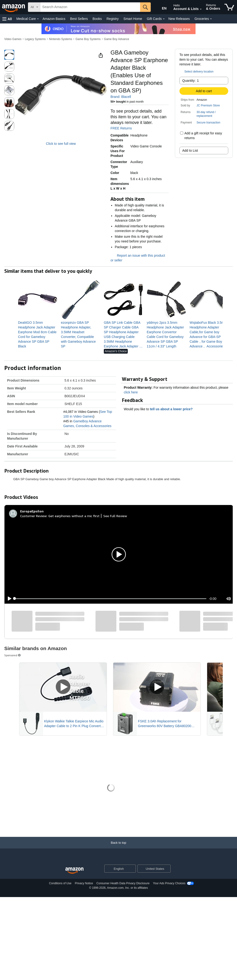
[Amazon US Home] (74, 871)
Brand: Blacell (121, 97)
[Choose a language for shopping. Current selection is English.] (117, 869)
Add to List (190, 150)
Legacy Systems (35, 39)
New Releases (179, 19)
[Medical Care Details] (38, 19)
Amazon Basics (54, 19)
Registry (112, 19)
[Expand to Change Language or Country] (132, 869)
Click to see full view (61, 144)
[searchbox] (90, 7)
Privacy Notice (84, 883)
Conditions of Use (60, 883)
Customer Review (33, 516)
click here (131, 392)
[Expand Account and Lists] (201, 9)
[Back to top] (118, 847)
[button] (7, 19)
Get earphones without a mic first (74, 516)
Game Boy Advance (117, 39)
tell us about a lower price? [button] (173, 409)
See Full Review (115, 516)
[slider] (110, 599)
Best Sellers (79, 19)
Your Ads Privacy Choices (169, 883)
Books (97, 19)
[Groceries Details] (211, 19)
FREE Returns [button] (123, 128)
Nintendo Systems (61, 39)
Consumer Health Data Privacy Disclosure (123, 883)
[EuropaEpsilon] (32, 511)
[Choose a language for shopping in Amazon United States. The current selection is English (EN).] (160, 7)
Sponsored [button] (13, 655)
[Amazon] (14, 7)
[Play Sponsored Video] (63, 687)
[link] (38, 334)
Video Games (13, 39)
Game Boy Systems (88, 39)
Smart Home (133, 19)
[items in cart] (229, 7)
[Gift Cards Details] (164, 19)
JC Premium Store (208, 105)
